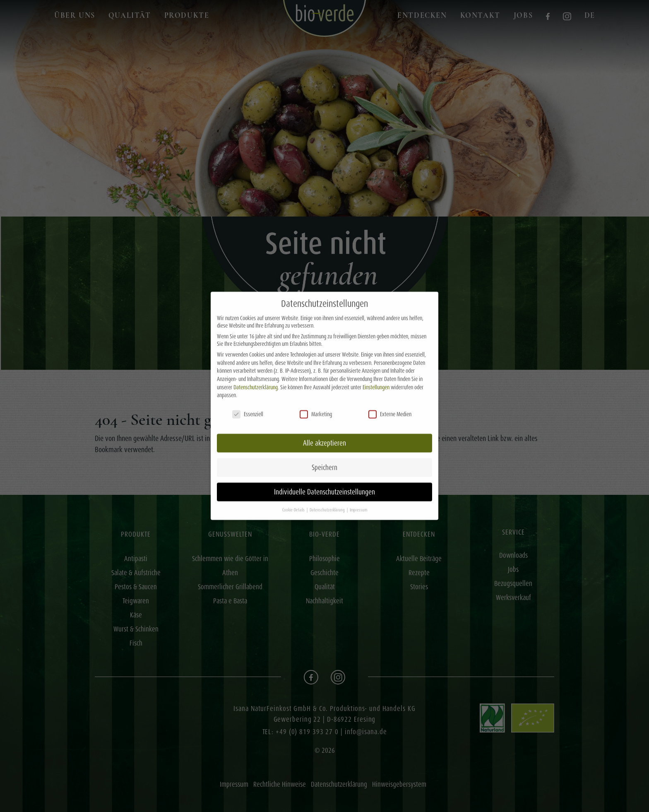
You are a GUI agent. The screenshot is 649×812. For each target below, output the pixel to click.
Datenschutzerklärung (256, 379)
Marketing (316, 406)
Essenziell (248, 406)
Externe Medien (390, 406)
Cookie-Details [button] (294, 502)
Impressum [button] (358, 502)
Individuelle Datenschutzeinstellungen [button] (324, 484)
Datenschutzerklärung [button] (328, 502)
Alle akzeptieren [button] (324, 435)
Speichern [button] (324, 460)
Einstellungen (376, 379)
